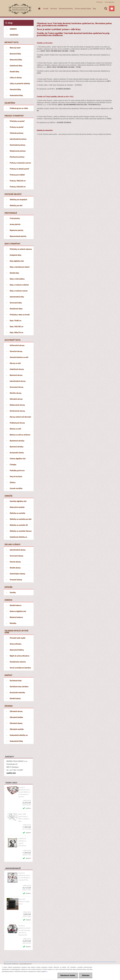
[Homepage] (39, 9)
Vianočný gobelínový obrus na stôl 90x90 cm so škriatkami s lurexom (24, 792)
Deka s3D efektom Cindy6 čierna (24, 901)
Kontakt (46, 9)
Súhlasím (86, 975)
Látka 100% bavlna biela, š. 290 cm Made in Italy (24, 818)
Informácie (54, 9)
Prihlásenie (100, 2)
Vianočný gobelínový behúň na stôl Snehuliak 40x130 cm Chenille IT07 (24, 930)
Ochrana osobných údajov (83, 9)
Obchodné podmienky (66, 9)
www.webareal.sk (25, 964)
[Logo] (20, 9)
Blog (94, 9)
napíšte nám (11, 773)
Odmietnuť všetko (68, 975)
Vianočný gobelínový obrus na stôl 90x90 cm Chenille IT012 (24, 876)
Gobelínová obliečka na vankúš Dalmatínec (22, 842)
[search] (106, 9)
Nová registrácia (110, 2)
